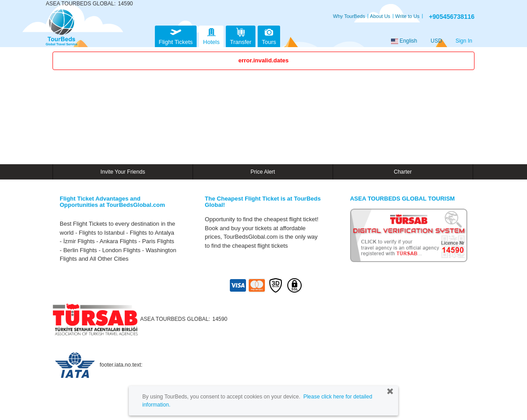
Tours (269, 35)
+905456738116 (452, 17)
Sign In (464, 41)
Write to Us (407, 16)
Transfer (241, 35)
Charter (403, 172)
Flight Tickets (176, 35)
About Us (380, 16)
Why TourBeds (349, 16)
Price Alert (263, 172)
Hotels (211, 35)
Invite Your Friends (123, 172)
